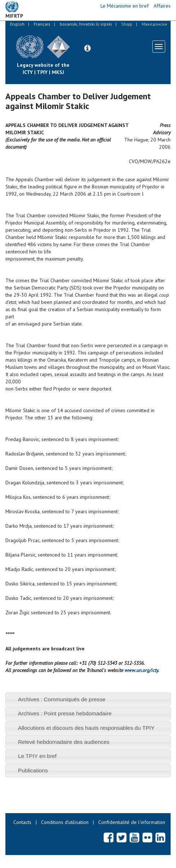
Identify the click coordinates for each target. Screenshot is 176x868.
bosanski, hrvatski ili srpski (86, 24)
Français (42, 24)
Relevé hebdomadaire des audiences (64, 742)
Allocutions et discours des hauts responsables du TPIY (86, 728)
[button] (87, 48)
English (17, 24)
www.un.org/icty (141, 670)
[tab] (88, 699)
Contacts (22, 822)
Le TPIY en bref (37, 756)
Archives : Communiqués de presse (62, 699)
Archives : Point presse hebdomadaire (65, 713)
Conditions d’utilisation (65, 822)
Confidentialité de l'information (132, 822)
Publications (33, 770)
